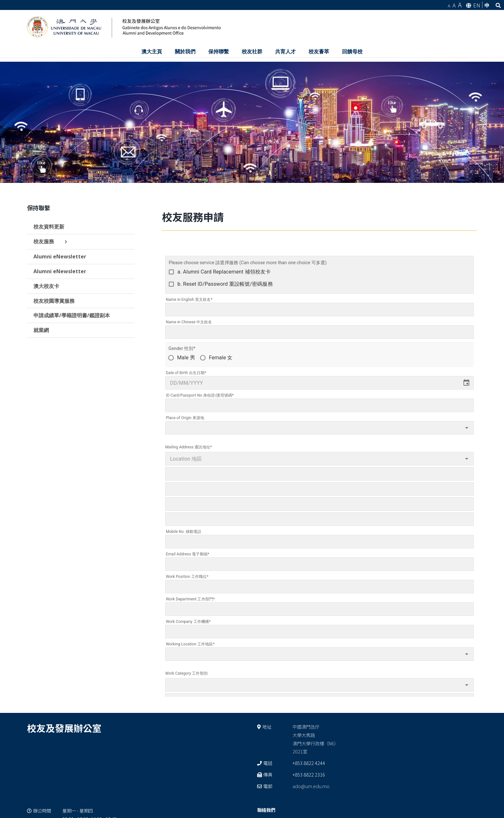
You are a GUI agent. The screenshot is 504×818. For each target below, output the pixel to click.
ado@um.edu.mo (311, 786)
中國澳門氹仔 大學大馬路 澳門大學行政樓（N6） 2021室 (315, 739)
